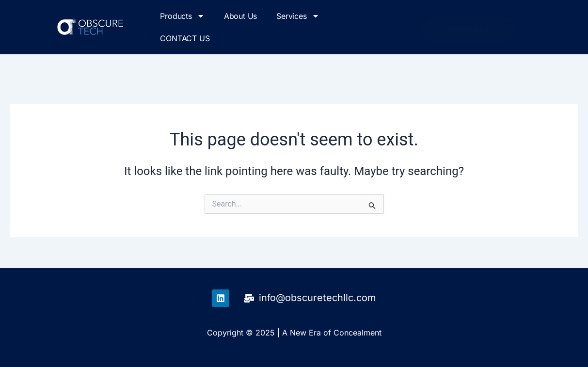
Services (298, 16)
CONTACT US (185, 38)
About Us (240, 16)
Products (182, 16)
